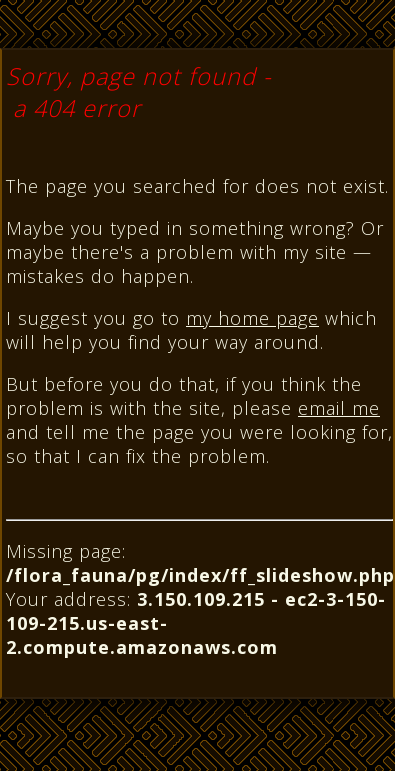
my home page (252, 318)
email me (339, 408)
